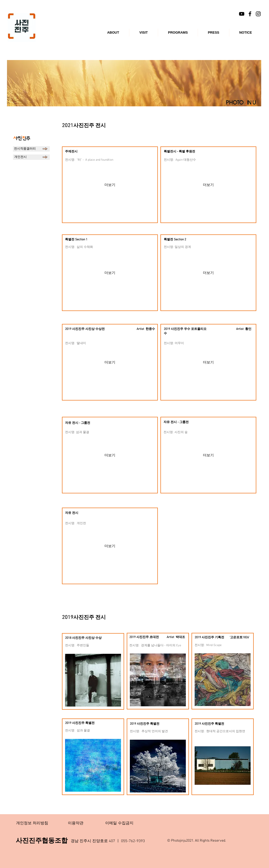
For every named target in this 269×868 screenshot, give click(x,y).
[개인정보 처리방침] (32, 823)
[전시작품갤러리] (31, 149)
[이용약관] (76, 823)
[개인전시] (31, 157)
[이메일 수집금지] (119, 823)
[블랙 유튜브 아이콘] (242, 14)
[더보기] (110, 185)
